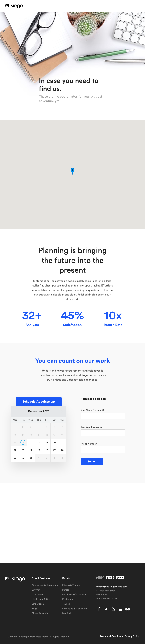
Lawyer (36, 590)
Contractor (38, 595)
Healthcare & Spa (41, 599)
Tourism (66, 604)
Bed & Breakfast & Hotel (75, 595)
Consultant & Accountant (45, 585)
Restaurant (68, 599)
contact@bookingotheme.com (111, 587)
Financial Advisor (41, 613)
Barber (66, 590)
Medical (67, 613)
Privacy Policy (132, 636)
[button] (139, 7)
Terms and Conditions (111, 636)
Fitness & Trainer (71, 585)
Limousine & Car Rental (75, 609)
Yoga (35, 609)
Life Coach (38, 604)
